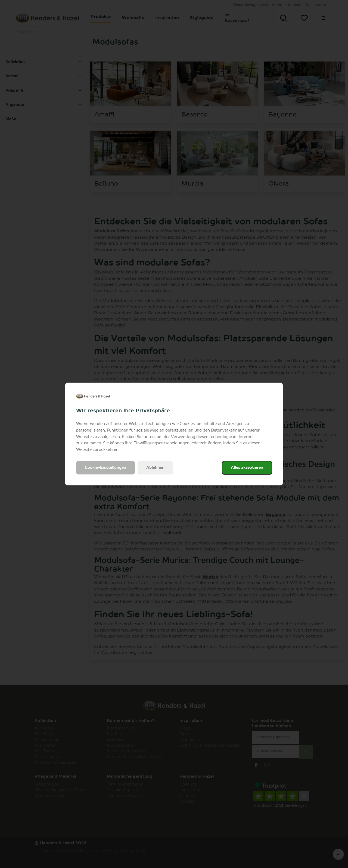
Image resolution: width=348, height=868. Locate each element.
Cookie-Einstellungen (105, 467)
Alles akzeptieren (247, 467)
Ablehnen (155, 467)
